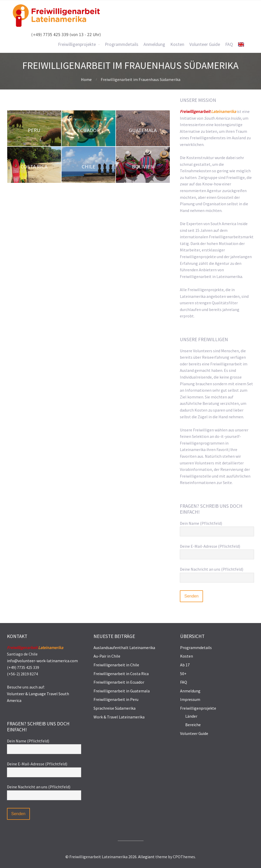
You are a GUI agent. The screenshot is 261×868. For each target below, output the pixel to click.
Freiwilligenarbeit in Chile (116, 665)
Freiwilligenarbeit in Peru (116, 699)
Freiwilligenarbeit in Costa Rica (121, 674)
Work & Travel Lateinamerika (119, 717)
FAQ (184, 682)
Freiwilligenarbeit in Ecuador (119, 682)
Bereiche (193, 725)
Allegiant (146, 857)
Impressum (190, 699)
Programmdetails (196, 648)
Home (86, 79)
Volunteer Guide (194, 733)
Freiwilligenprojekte (198, 708)
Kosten (187, 656)
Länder (191, 716)
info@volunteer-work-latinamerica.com (42, 661)
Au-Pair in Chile (107, 656)
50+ (183, 674)
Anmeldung (190, 691)
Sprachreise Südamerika (115, 708)
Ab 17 (185, 665)
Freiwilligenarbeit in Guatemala (122, 691)
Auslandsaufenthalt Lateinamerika (124, 648)
